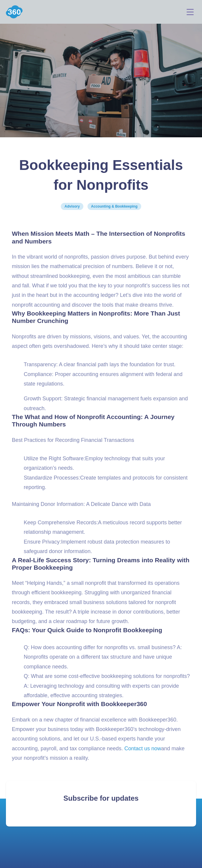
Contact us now (143, 748)
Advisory (72, 206)
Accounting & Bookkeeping (114, 206)
